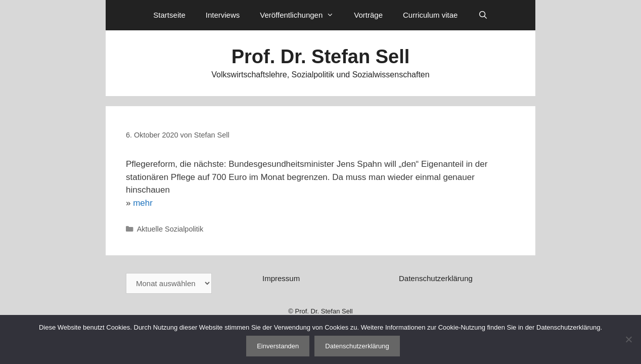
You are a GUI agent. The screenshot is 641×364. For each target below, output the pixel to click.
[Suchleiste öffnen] (483, 15)
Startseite (169, 15)
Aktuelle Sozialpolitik (170, 229)
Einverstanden (278, 346)
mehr (143, 203)
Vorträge (368, 15)
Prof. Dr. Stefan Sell (321, 57)
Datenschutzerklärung (436, 278)
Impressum (281, 278)
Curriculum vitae (430, 15)
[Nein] (628, 339)
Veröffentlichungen (302, 15)
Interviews (223, 15)
